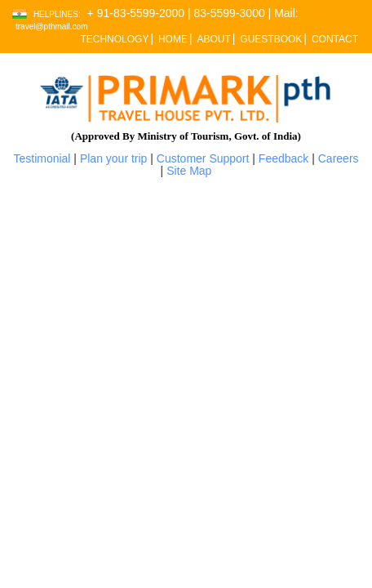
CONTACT (335, 39)
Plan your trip (113, 158)
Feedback (283, 158)
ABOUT (213, 39)
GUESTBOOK (271, 39)
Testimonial (42, 158)
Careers (339, 158)
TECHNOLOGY (114, 39)
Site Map (189, 171)
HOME (173, 39)
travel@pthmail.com (52, 27)
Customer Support (203, 158)
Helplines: (57, 14)
